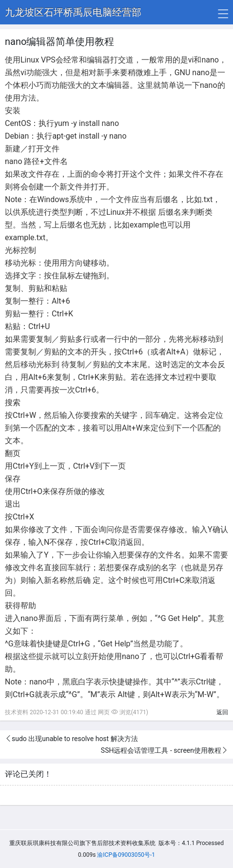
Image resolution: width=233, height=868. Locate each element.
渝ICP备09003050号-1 (126, 855)
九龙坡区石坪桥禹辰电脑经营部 (73, 12)
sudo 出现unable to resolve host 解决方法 (75, 739)
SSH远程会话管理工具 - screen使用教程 (161, 750)
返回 (222, 712)
